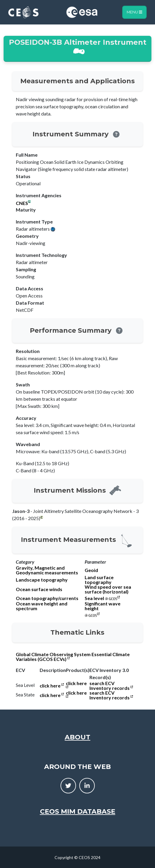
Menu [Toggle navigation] (134, 12)
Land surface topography (99, 580)
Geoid (91, 570)
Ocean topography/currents (47, 598)
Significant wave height (103, 606)
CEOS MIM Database (78, 811)
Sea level (94, 598)
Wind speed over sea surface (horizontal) (108, 589)
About (77, 737)
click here (52, 686)
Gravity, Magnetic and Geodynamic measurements (47, 570)
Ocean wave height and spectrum (42, 606)
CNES (22, 203)
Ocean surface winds (39, 589)
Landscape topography (42, 580)
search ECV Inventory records (111, 686)
